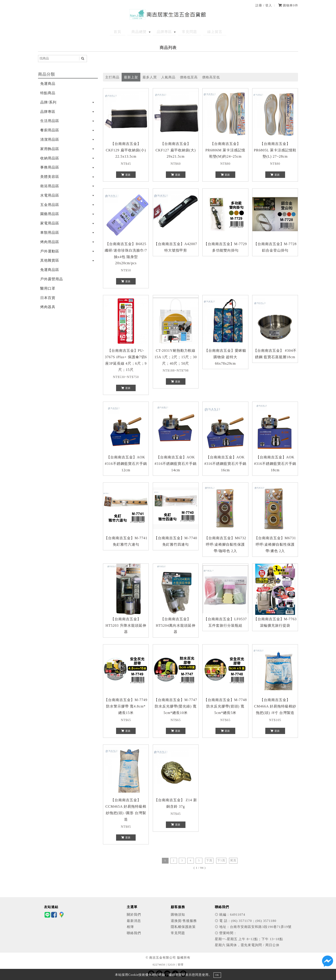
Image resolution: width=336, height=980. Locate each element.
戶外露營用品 (52, 279)
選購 (126, 175)
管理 (181, 965)
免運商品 (48, 84)
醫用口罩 (48, 288)
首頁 (125, 32)
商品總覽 (143, 32)
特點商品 (48, 93)
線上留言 (208, 32)
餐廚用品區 (50, 130)
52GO (171, 965)
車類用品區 (50, 233)
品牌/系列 (48, 102)
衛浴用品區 (50, 186)
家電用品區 (50, 223)
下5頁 (221, 860)
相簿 (130, 927)
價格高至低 (211, 77)
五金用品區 (50, 205)
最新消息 (134, 921)
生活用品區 (50, 121)
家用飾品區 (50, 149)
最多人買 (150, 77)
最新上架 (131, 77)
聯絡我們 (134, 933)
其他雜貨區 (50, 260)
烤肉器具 (48, 307)
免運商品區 (50, 270)
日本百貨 (48, 298)
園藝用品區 (50, 214)
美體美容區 (50, 177)
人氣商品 (168, 77)
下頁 (209, 860)
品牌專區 (164, 32)
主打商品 (112, 77)
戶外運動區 (50, 251)
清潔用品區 (50, 139)
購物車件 (288, 5)
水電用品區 (50, 195)
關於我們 (134, 914)
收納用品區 (50, 158)
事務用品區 (50, 167)
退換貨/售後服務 (184, 921)
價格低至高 (189, 77)
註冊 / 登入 (264, 5)
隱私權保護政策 (183, 927)
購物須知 (178, 914)
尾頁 (233, 860)
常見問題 (186, 32)
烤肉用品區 (50, 242)
